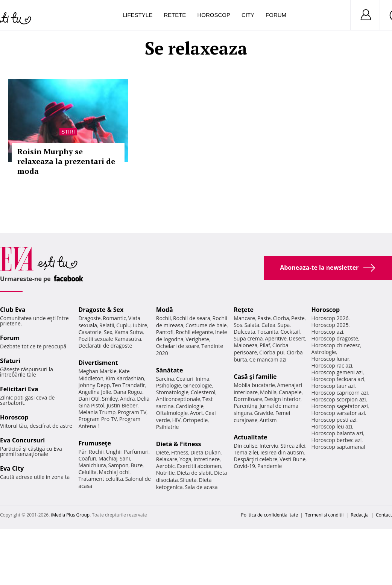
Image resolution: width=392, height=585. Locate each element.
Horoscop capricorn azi (340, 393)
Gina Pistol (91, 405)
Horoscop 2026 (330, 318)
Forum (276, 15)
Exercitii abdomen (199, 466)
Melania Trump (97, 412)
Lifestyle (138, 15)
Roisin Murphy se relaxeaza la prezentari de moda (66, 161)
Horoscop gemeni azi (337, 372)
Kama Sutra (128, 332)
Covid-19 (244, 466)
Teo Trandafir (129, 385)
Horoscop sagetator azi (340, 406)
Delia (143, 399)
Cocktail (290, 332)
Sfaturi (10, 361)
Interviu (269, 446)
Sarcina (165, 379)
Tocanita (268, 332)
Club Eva (13, 310)
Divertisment (98, 363)
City (248, 15)
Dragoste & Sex (101, 310)
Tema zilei (246, 452)
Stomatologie (172, 392)
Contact (384, 515)
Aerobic (166, 466)
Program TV (132, 412)
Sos (238, 325)
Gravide (264, 413)
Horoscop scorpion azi (339, 399)
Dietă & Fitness (179, 444)
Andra (128, 399)
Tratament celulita (101, 479)
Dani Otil (89, 399)
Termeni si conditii (324, 515)
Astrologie (324, 352)
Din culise (245, 446)
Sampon (119, 465)
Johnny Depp (94, 385)
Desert (297, 338)
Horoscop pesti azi (334, 420)
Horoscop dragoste (335, 338)
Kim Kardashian (125, 378)
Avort (197, 413)
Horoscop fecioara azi (338, 379)
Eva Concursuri (22, 440)
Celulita (87, 472)
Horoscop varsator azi (338, 413)
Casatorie (90, 332)
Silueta (188, 480)
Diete (163, 452)
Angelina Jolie (95, 392)
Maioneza (245, 345)
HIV (177, 420)
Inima (203, 379)
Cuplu (123, 325)
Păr (82, 452)
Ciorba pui (272, 352)
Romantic (114, 318)
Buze (137, 465)
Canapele (290, 392)
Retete (175, 15)
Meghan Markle (97, 371)
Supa (284, 325)
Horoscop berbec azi (337, 440)
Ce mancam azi (268, 359)
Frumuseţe (95, 443)
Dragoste (89, 318)
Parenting (245, 406)
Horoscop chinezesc (336, 345)
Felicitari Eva (19, 389)
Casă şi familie (255, 377)
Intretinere (207, 459)
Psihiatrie (168, 427)
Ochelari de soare (178, 346)
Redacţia (360, 515)
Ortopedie (195, 420)
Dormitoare (248, 399)
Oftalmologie (172, 413)
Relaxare (167, 459)
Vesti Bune (292, 459)
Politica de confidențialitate (270, 515)
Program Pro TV (98, 419)
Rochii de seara (192, 318)
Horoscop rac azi (332, 365)
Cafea (268, 325)
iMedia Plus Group (70, 515)
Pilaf (265, 345)
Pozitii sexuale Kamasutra (110, 339)
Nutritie (166, 473)
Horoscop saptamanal (338, 447)
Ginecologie (198, 385)
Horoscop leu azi (332, 426)
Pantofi (165, 332)
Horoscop (214, 15)
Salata (252, 325)
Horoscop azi (327, 332)
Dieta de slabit (194, 473)
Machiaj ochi (114, 472)
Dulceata (244, 332)
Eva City (12, 468)
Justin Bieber (122, 405)
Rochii (96, 452)
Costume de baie (206, 325)
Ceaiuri (185, 379)
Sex (108, 332)
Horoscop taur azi (333, 386)
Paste (264, 318)
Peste (298, 318)
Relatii (107, 325)
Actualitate (250, 437)
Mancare (244, 318)
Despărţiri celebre (255, 459)
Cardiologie (190, 406)
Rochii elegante (194, 332)
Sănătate (170, 370)
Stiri (68, 132)
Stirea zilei (293, 446)
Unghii (114, 452)
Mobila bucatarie (254, 385)
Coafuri (87, 458)
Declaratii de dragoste (105, 346)
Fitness (180, 452)
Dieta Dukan (205, 452)
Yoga (185, 459)
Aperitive (276, 338)
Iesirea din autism (282, 452)
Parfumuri (136, 452)
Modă (165, 310)
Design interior (282, 399)
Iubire (140, 325)
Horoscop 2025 (330, 325)
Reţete (244, 310)
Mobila (268, 392)
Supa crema (248, 338)
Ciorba (281, 318)
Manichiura (92, 465)
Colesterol (203, 392)
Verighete (198, 339)
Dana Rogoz (128, 392)
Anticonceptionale (178, 399)
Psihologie (169, 385)
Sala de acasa (201, 487)
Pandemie (270, 466)
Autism (268, 420)
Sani (125, 458)
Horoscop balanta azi (337, 433)
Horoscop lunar (330, 359)
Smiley (110, 399)
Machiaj (108, 458)
